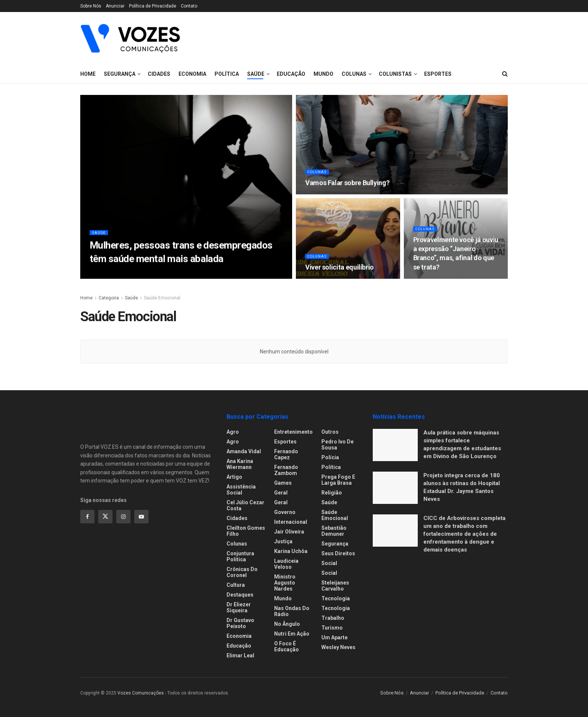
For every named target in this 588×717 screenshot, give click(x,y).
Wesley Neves (338, 647)
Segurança (120, 74)
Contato (189, 6)
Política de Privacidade (153, 6)
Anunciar (115, 6)
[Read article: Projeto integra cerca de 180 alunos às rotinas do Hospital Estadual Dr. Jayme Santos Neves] (395, 488)
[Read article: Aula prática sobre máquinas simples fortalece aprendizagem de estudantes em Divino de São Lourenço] (395, 445)
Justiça (283, 541)
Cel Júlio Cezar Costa (245, 505)
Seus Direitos (338, 553)
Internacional (291, 522)
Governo (285, 512)
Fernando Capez (286, 454)
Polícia (330, 457)
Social (329, 563)
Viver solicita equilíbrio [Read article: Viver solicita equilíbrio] (340, 270)
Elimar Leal (240, 655)
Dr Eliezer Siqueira (239, 607)
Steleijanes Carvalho (335, 586)
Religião (332, 493)
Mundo (283, 598)
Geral (281, 493)
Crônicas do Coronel (242, 572)
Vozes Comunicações (141, 693)
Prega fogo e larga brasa (338, 480)
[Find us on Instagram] (123, 517)
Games (283, 483)
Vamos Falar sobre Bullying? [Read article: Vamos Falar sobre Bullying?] (347, 186)
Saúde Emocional (162, 298)
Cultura (236, 585)
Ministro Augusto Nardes (285, 583)
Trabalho (333, 618)
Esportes (285, 442)
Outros (330, 432)
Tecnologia (336, 598)
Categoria (109, 298)
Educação (239, 646)
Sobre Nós (91, 6)
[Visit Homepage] (130, 38)
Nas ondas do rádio (292, 611)
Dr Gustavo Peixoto (240, 623)
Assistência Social (241, 490)
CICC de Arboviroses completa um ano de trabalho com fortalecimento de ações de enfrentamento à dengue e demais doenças (464, 534)
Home (88, 74)
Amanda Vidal (244, 451)
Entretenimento (293, 432)
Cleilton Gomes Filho (246, 531)
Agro (233, 432)
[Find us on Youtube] (141, 517)
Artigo (234, 477)
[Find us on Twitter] (105, 517)
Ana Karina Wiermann (240, 464)
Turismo (332, 628)
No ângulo (287, 624)
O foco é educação (286, 646)
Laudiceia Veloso (286, 564)
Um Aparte (334, 637)
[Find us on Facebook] (87, 517)
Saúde (100, 235)
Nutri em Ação (292, 634)
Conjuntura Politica (240, 556)
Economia (239, 636)
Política (331, 467)
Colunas (318, 175)
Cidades (159, 74)
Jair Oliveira (289, 532)
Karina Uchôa (291, 551)
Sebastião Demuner (334, 531)
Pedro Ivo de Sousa (337, 445)
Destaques (240, 595)
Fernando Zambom (286, 470)
